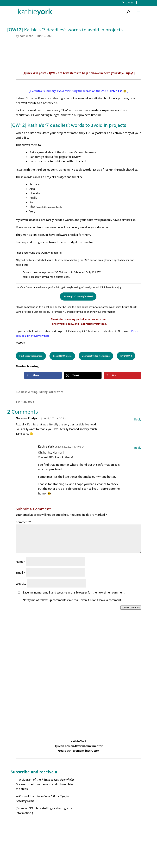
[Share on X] (83, 375)
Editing (43, 392)
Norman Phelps (26, 418)
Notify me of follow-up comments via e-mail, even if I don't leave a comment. (69, 600)
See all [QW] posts (62, 356)
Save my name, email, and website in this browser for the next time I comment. (74, 592)
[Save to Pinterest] (123, 375)
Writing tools (26, 402)
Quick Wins (56, 392)
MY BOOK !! (126, 356)
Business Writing (27, 392)
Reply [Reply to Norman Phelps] (138, 419)
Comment (23, 522)
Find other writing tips (31, 356)
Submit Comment (131, 608)
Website (21, 584)
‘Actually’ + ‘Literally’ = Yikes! (78, 296)
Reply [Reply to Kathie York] (138, 448)
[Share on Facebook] (43, 375)
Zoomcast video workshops (96, 356)
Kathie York (27, 36)
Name (21, 562)
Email (20, 573)
